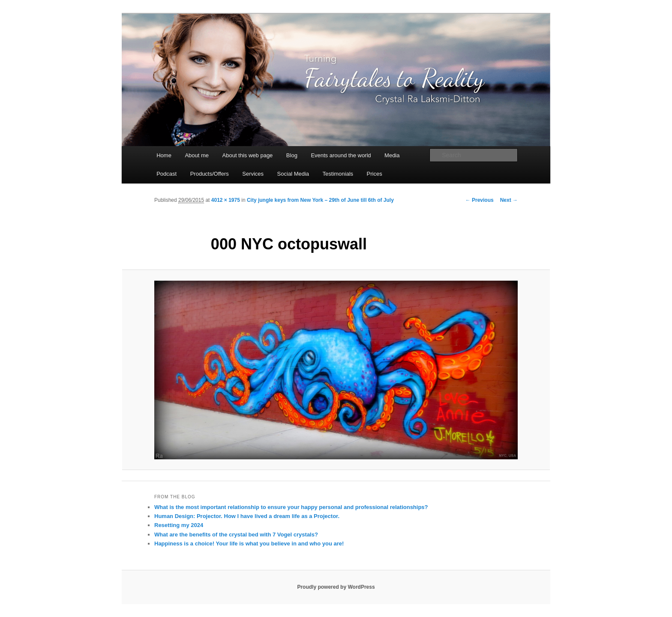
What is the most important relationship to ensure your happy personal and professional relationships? (291, 507)
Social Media (293, 174)
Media (392, 155)
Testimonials (338, 174)
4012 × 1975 (226, 200)
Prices (375, 174)
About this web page (248, 155)
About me (197, 155)
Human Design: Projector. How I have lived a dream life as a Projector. (247, 516)
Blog (292, 155)
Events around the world (341, 155)
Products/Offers (210, 174)
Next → (509, 200)
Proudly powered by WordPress (336, 587)
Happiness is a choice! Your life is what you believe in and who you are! (249, 544)
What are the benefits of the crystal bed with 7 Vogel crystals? (236, 535)
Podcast (166, 174)
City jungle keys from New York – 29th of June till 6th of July (320, 200)
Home (164, 155)
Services (253, 174)
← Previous (480, 200)
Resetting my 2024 (179, 525)
